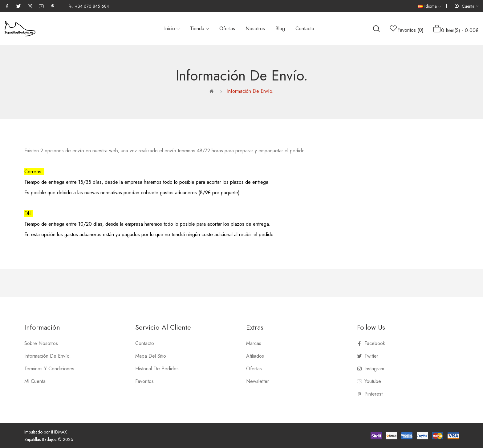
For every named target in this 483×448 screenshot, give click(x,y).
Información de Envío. (250, 91)
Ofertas (254, 369)
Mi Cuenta (35, 381)
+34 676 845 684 (89, 6)
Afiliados (255, 356)
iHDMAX (59, 432)
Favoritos (144, 381)
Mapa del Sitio (151, 356)
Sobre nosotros (41, 343)
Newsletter (258, 381)
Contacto (145, 343)
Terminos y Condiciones (49, 369)
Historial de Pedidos (157, 369)
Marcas (254, 343)
